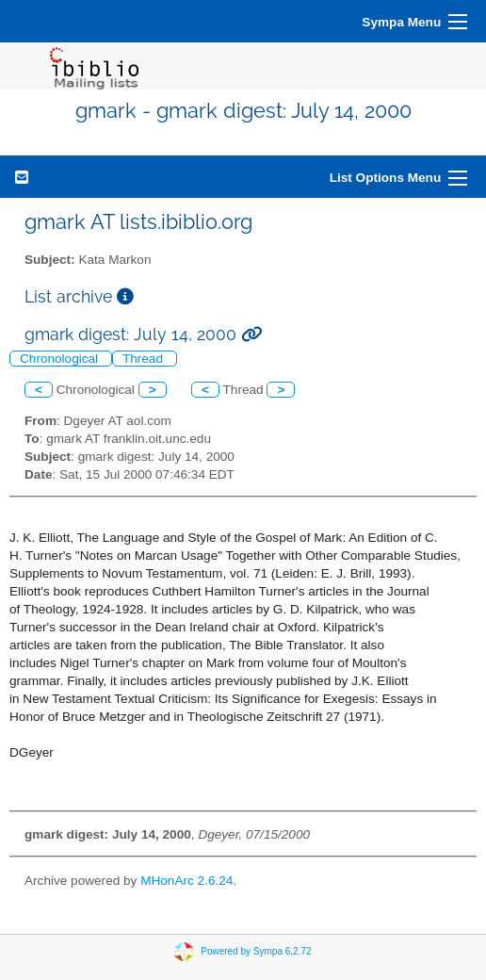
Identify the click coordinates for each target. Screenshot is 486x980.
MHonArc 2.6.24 (186, 881)
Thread (145, 359)
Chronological (61, 359)
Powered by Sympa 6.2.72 (256, 951)
